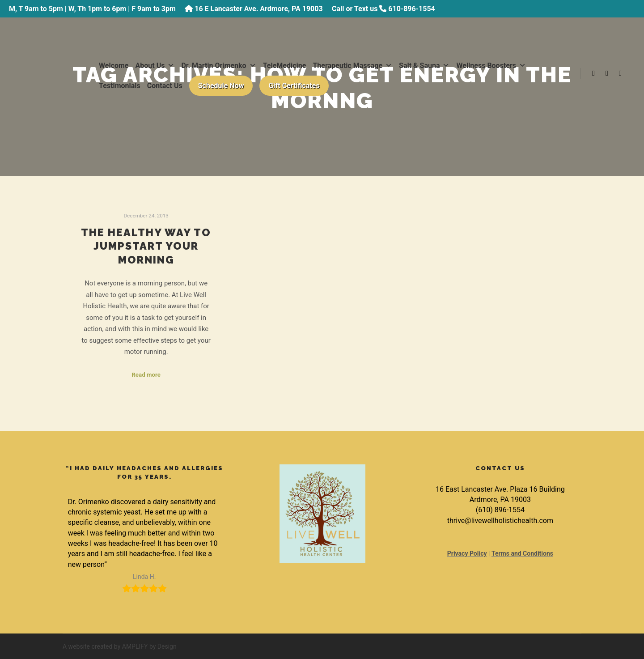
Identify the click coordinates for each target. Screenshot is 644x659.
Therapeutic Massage (352, 66)
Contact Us (165, 86)
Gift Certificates (294, 86)
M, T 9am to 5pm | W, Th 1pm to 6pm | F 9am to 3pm (92, 9)
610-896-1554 (411, 9)
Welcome (114, 66)
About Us (155, 66)
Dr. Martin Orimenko (218, 66)
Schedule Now (221, 86)
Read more (146, 375)
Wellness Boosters (491, 66)
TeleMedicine (285, 66)
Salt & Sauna (424, 66)
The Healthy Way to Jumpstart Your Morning (146, 246)
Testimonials (120, 86)
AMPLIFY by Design (149, 646)
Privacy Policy (467, 553)
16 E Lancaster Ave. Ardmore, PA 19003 (258, 9)
